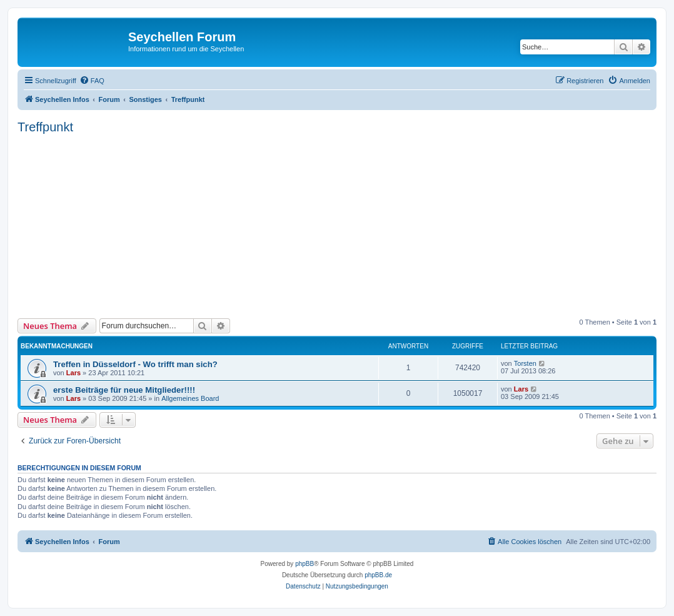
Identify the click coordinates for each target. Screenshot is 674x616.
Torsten (525, 363)
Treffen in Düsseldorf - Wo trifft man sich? (135, 364)
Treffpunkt (45, 127)
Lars (73, 373)
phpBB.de (378, 575)
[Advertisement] (346, 225)
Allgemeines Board (190, 398)
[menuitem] (92, 81)
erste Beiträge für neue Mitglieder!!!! (124, 390)
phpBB (304, 564)
